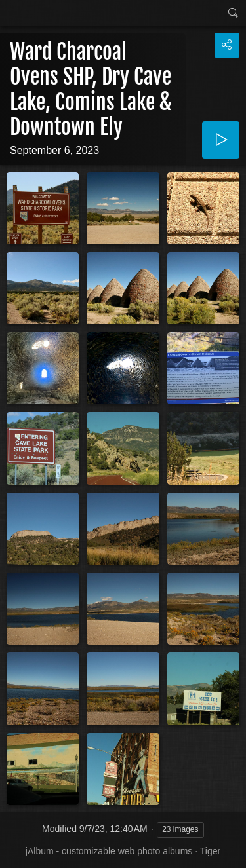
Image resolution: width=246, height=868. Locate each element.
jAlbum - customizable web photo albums (109, 851)
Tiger (210, 851)
